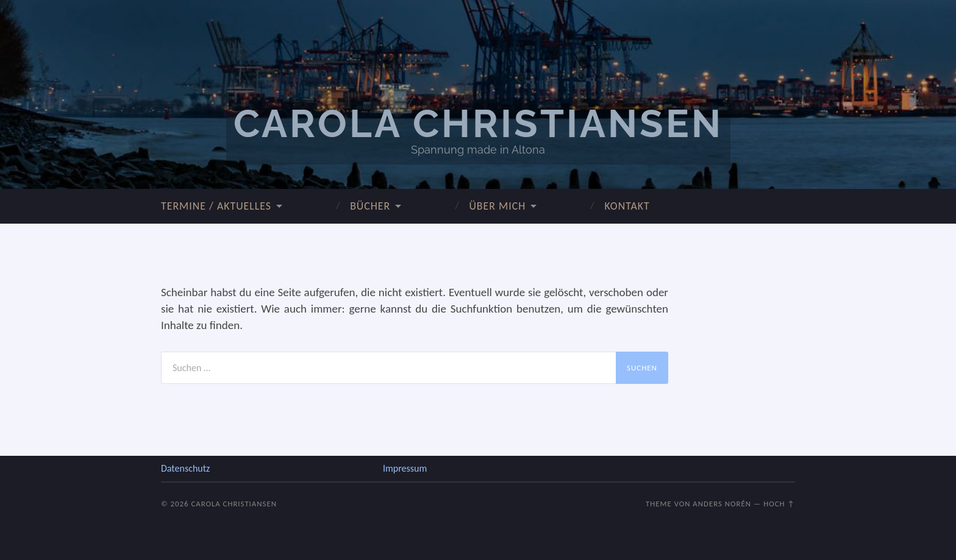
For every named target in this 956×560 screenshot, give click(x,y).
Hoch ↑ (779, 504)
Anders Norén (722, 504)
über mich (497, 206)
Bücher (370, 206)
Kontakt (627, 206)
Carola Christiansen (478, 124)
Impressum (405, 468)
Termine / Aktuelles (216, 206)
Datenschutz (185, 468)
